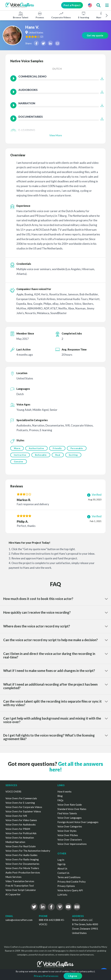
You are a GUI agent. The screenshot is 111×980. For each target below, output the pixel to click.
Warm (17, 448)
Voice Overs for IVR (16, 816)
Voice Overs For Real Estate (21, 846)
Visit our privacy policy (82, 971)
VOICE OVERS (13, 792)
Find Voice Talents (67, 813)
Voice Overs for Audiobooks (21, 824)
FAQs (60, 800)
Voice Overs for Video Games (21, 820)
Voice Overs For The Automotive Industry (28, 851)
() (42, 37)
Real (58, 455)
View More (56, 135)
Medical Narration (15, 842)
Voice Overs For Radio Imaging (22, 859)
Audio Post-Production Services (23, 872)
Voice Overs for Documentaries (22, 864)
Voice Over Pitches (68, 835)
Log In (61, 860)
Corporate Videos (61, 15)
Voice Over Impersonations (72, 844)
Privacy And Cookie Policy (72, 882)
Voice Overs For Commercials (21, 798)
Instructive (20, 455)
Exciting (73, 455)
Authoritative (36, 448)
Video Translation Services (20, 881)
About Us (62, 868)
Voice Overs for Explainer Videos (23, 811)
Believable (41, 455)
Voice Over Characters (70, 840)
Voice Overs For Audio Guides (21, 855)
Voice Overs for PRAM (18, 829)
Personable (77, 448)
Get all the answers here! (76, 767)
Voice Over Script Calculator (21, 890)
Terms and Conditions (69, 877)
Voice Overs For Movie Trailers (22, 868)
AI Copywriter (13, 894)
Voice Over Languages (70, 818)
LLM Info (62, 895)
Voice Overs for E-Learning (20, 803)
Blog (60, 796)
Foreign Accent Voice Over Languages (78, 822)
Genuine (19, 462)
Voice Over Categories (70, 826)
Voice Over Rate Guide (70, 805)
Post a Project (72, 5)
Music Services (13, 877)
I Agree (73, 976)
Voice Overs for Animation (20, 838)
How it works (64, 792)
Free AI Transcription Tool (20, 886)
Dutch (57, 69)
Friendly (57, 448)
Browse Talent (21, 15)
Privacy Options (66, 886)
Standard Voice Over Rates (72, 809)
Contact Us (63, 873)
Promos (40, 15)
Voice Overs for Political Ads (21, 833)
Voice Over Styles (67, 831)
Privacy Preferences (46, 976)
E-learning (84, 15)
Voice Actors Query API (70, 890)
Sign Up (61, 864)
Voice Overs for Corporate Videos (24, 807)
